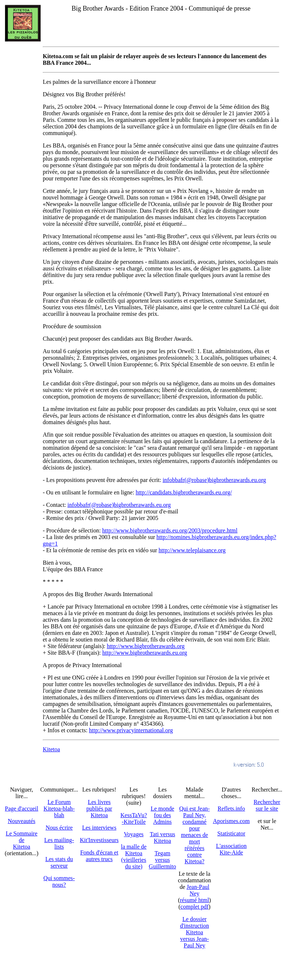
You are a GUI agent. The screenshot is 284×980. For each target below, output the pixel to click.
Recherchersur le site (267, 805)
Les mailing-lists (59, 843)
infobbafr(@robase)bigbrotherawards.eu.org (214, 480)
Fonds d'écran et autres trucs (99, 856)
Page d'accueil (21, 809)
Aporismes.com (231, 821)
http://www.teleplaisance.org (192, 550)
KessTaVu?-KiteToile (134, 818)
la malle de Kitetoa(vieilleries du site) (134, 856)
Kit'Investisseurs (99, 840)
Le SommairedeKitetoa (22, 840)
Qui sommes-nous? (59, 881)
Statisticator (231, 833)
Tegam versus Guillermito (162, 860)
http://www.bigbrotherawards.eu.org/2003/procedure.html (170, 530)
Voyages (134, 834)
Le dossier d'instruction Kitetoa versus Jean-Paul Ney (194, 932)
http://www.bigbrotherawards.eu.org (145, 653)
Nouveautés (22, 821)
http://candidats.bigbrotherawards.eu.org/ (184, 492)
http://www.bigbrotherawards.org (146, 646)
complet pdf (195, 907)
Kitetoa (51, 749)
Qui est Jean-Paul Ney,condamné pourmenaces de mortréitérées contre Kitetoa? (194, 835)
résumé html (194, 900)
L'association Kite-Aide (231, 849)
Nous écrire (59, 828)
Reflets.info (231, 809)
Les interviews (99, 828)
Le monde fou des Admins (162, 815)
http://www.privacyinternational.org (131, 730)
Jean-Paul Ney (198, 890)
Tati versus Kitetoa (163, 837)
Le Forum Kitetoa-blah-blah (59, 809)
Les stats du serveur (59, 862)
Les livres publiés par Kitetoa (99, 809)
